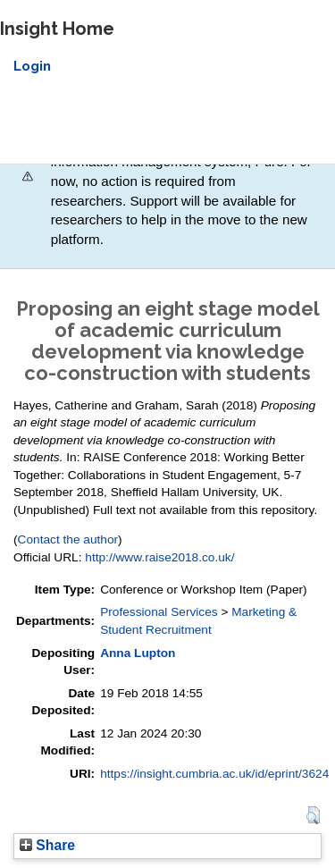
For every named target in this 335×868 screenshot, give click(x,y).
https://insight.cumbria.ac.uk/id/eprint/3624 (214, 774)
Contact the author (68, 539)
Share (47, 845)
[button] (313, 815)
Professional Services (159, 612)
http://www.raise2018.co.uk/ (159, 557)
